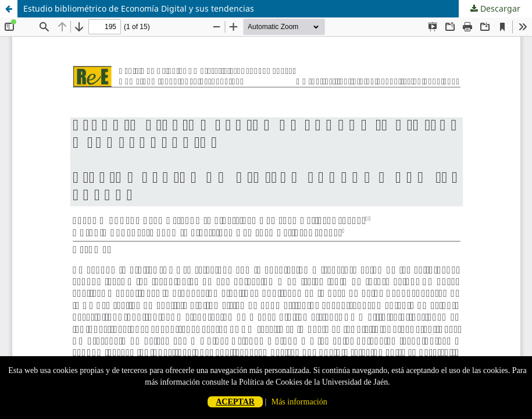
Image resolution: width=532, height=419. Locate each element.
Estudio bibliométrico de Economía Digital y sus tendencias (139, 8)
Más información (299, 402)
